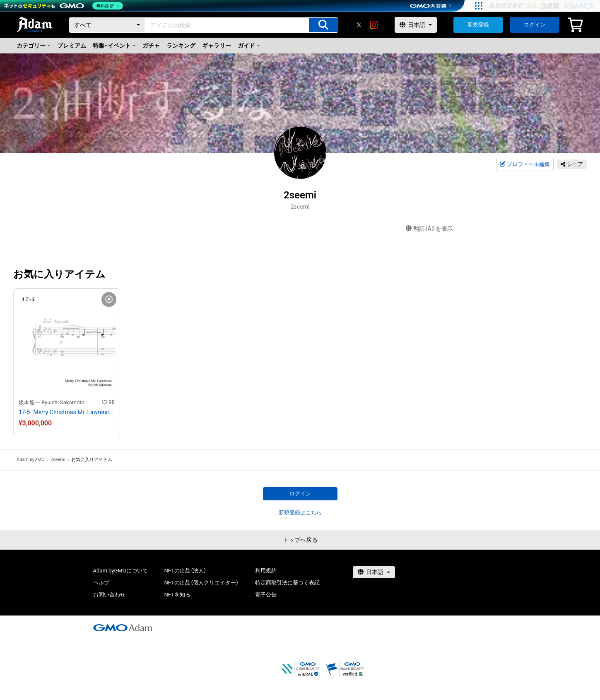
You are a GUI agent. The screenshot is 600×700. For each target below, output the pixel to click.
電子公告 (266, 595)
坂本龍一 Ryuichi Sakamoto (52, 402)
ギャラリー (217, 46)
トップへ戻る (300, 540)
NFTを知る (177, 595)
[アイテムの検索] (323, 25)
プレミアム (72, 46)
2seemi (58, 460)
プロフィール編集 (525, 164)
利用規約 (266, 571)
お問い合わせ (109, 595)
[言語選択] (416, 25)
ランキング (181, 46)
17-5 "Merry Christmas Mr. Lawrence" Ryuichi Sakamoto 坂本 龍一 (67, 412)
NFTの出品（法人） (185, 571)
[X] (359, 25)
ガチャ (151, 46)
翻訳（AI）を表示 (430, 229)
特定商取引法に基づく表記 (287, 583)
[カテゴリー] (107, 25)
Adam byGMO (31, 460)
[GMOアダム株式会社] (123, 628)
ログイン (535, 25)
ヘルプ (101, 583)
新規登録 (478, 25)
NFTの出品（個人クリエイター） (201, 583)
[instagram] (374, 25)
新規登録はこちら (300, 513)
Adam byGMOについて (120, 571)
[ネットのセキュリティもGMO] (64, 6)
